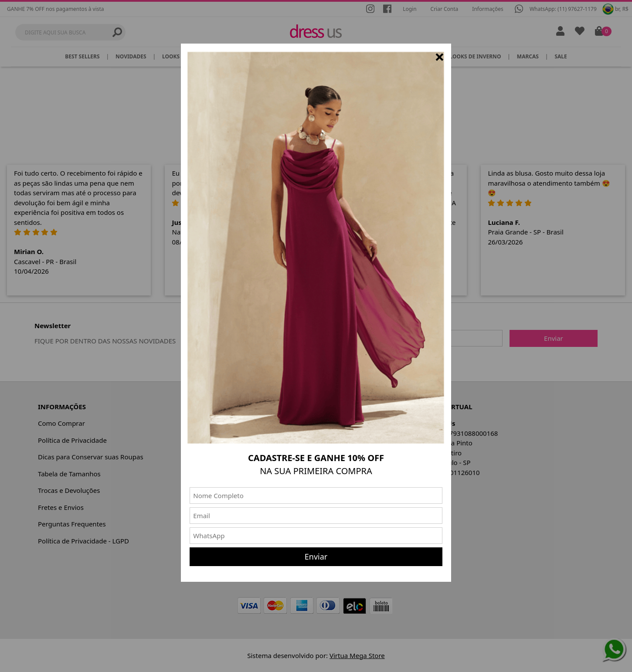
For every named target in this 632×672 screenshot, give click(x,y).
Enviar (316, 557)
